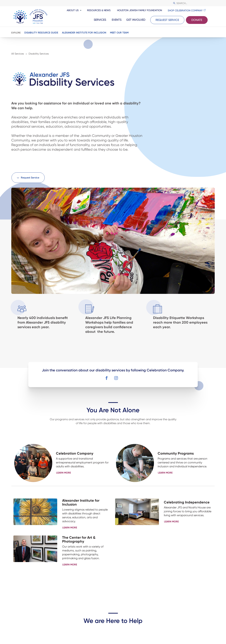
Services (100, 20)
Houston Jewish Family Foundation (139, 10)
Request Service (167, 20)
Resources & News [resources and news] (99, 10)
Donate (197, 20)
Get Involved (136, 20)
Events (117, 20)
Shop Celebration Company (185, 10)
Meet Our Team (119, 33)
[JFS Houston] (31, 16)
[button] (28, 178)
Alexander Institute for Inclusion (84, 33)
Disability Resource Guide (41, 33)
